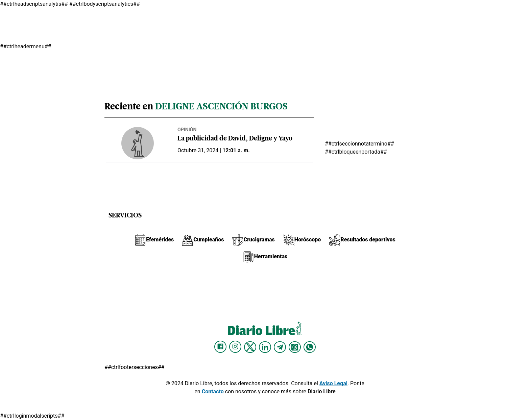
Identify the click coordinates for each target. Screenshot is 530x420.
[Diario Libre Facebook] (220, 347)
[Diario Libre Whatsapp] (310, 347)
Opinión (187, 130)
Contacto (213, 391)
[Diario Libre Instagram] (235, 347)
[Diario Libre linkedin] (265, 347)
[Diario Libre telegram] (280, 347)
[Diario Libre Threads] (295, 347)
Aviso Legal (333, 383)
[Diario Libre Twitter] (250, 347)
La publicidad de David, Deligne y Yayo (235, 139)
